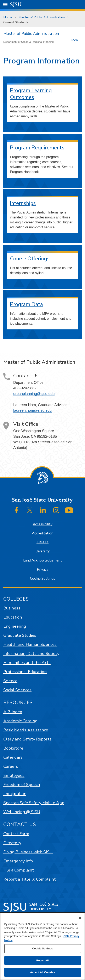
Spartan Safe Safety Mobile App (34, 803)
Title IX (42, 542)
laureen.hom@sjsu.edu (32, 410)
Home (8, 17)
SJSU (16, 4)
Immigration (15, 794)
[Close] (80, 918)
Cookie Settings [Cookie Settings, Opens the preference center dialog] (42, 948)
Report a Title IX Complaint (30, 879)
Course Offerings (30, 259)
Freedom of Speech (22, 785)
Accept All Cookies (42, 972)
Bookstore (13, 748)
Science (10, 681)
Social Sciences (17, 690)
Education (13, 617)
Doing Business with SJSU (28, 852)
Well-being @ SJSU (22, 812)
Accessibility (43, 524)
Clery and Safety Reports (27, 739)
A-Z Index (13, 712)
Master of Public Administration (42, 17)
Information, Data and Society (31, 654)
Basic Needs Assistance (26, 730)
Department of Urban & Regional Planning (29, 42)
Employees (14, 776)
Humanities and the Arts (27, 663)
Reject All (42, 960)
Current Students (16, 22)
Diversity (43, 551)
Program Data (26, 304)
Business (12, 608)
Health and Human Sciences (30, 644)
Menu (75, 40)
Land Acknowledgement (43, 560)
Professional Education (25, 672)
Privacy (43, 569)
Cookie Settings (43, 579)
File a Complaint (19, 870)
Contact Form (16, 834)
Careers (11, 766)
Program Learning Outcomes (31, 94)
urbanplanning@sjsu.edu (34, 394)
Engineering (15, 626)
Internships (23, 203)
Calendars (13, 757)
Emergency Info (18, 861)
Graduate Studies (20, 635)
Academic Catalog (20, 721)
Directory (12, 843)
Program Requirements (37, 148)
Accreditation (43, 533)
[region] (42, 946)
